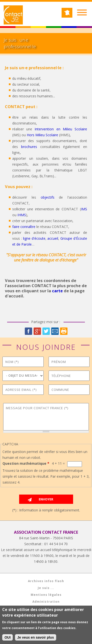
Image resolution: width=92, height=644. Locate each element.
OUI (7, 639)
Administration (46, 602)
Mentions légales (46, 595)
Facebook (28, 331)
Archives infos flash (46, 581)
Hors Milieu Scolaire (42, 135)
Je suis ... (46, 588)
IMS (84, 209)
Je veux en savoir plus (35, 639)
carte (57, 291)
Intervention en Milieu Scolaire (61, 129)
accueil (53, 238)
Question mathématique (26, 463)
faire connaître (24, 227)
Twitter (46, 331)
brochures (29, 147)
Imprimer (64, 331)
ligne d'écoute (34, 238)
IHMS (22, 215)
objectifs (48, 197)
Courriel (55, 331)
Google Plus (37, 331)
